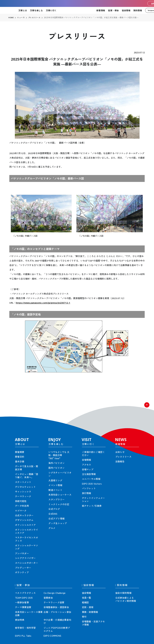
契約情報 (138, 10)
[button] (145, 407)
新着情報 (101, 10)
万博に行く (51, 10)
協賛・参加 (113, 10)
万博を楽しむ (36, 10)
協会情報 (126, 10)
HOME (11, 18)
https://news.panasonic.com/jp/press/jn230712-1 (43, 303)
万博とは (23, 10)
